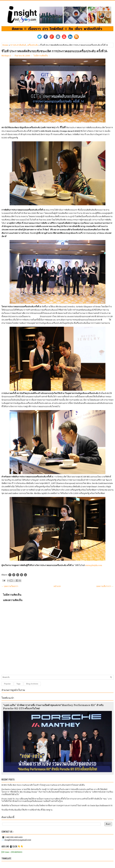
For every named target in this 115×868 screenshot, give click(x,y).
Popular (7, 684)
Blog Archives (32, 684)
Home (5, 45)
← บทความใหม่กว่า (10, 586)
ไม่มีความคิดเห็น (41, 56)
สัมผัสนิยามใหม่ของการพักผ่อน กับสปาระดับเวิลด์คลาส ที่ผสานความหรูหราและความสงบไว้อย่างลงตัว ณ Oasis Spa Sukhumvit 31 (57, 805)
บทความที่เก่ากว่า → (105, 586)
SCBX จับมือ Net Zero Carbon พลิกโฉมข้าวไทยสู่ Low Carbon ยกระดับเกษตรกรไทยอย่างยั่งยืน (43, 785)
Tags (18, 684)
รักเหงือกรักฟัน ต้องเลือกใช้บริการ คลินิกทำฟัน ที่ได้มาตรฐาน (27, 810)
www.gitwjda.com (94, 565)
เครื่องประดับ (33, 45)
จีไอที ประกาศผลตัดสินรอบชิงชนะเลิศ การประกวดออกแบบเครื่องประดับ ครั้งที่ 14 (55, 51)
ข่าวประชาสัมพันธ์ (18, 45)
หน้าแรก (57, 586)
